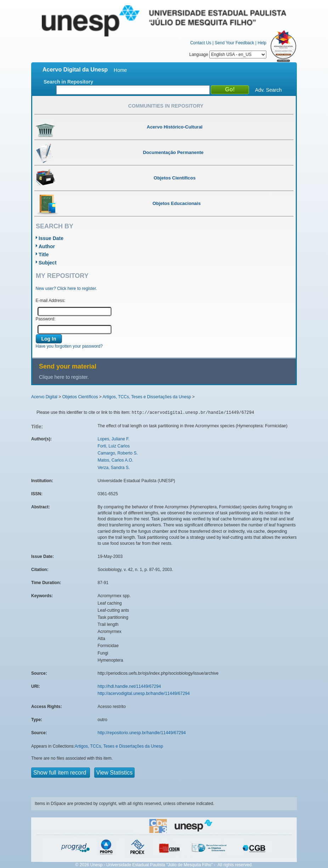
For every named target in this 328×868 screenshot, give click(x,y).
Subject (48, 263)
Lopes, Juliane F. (114, 439)
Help (262, 43)
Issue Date (51, 238)
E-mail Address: (51, 301)
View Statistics (115, 773)
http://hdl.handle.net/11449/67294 (129, 686)
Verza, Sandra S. (114, 468)
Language (228, 55)
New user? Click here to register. (66, 289)
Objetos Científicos (80, 397)
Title (44, 255)
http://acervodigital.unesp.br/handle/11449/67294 (144, 693)
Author (47, 246)
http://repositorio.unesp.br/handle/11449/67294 (142, 733)
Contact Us (201, 43)
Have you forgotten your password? (69, 346)
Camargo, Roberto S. (118, 453)
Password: (46, 319)
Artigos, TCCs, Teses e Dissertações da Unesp (147, 397)
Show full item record (61, 773)
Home (120, 70)
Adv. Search (268, 90)
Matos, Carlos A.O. (116, 460)
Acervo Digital (44, 397)
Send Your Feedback (234, 43)
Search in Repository (68, 82)
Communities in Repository (166, 106)
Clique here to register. (64, 377)
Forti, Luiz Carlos (114, 446)
